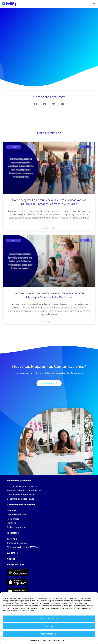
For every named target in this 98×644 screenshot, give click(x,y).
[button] (35, 104)
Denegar (49, 626)
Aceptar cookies (49, 618)
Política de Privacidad (57, 640)
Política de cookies (38, 640)
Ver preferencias (49, 634)
